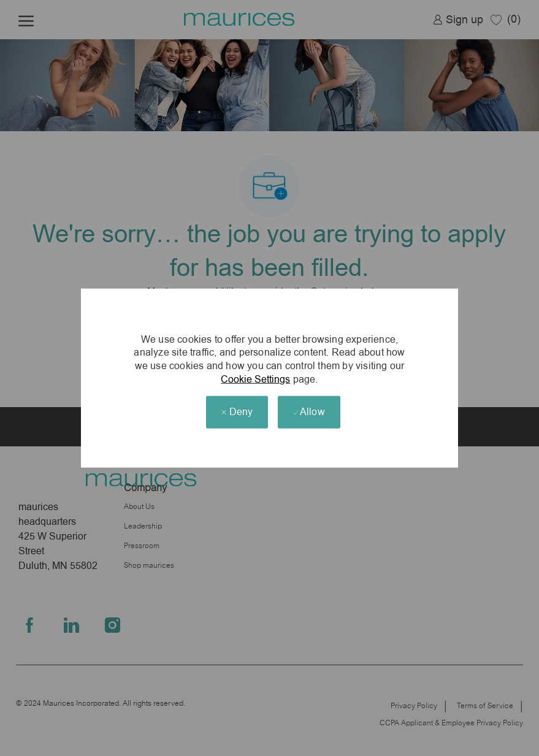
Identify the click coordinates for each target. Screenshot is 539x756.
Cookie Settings (255, 379)
